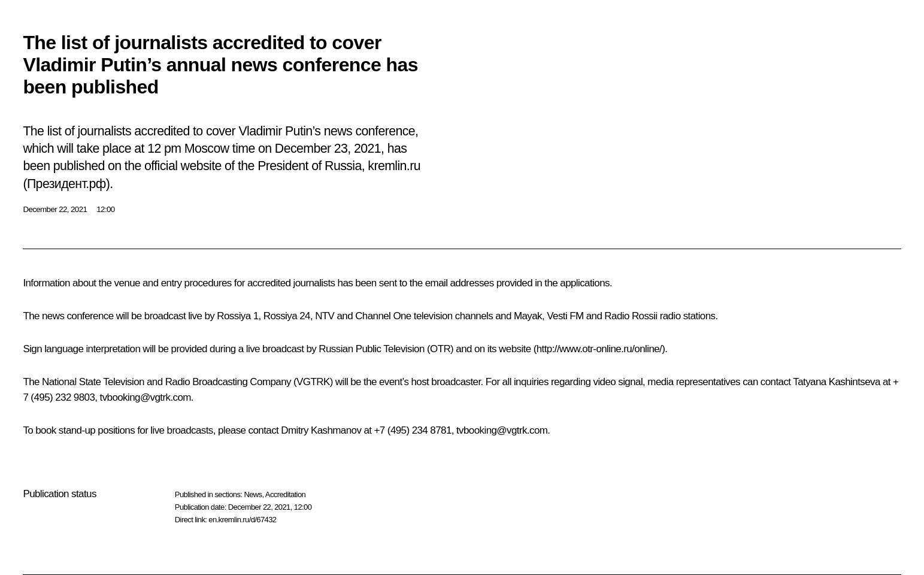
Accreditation (285, 494)
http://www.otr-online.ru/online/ (599, 349)
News (253, 494)
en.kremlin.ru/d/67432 (242, 520)
